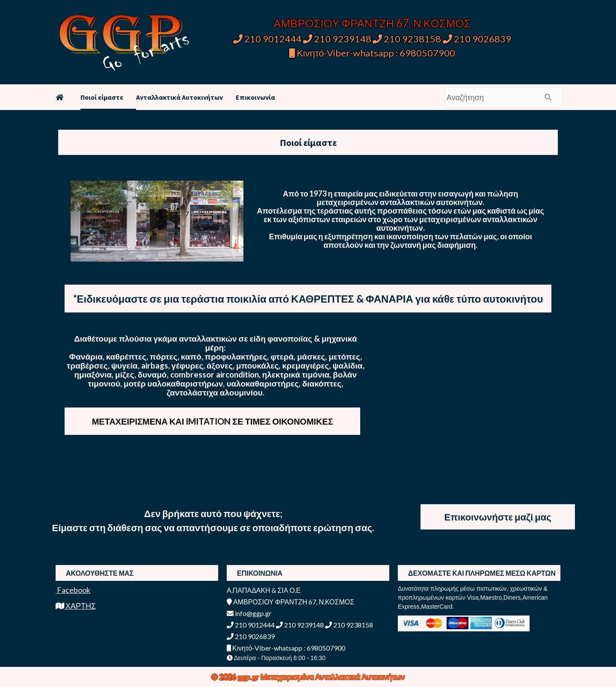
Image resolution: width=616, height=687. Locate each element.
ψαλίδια (347, 365)
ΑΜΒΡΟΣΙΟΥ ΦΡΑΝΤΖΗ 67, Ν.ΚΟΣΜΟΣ (372, 23)
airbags (155, 365)
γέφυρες (187, 365)
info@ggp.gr (249, 613)
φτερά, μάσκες (298, 356)
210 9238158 (408, 39)
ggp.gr (249, 677)
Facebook (73, 590)
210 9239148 (337, 39)
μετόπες (344, 356)
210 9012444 (267, 39)
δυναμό (152, 374)
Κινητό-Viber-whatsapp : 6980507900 (372, 53)
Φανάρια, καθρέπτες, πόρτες (123, 356)
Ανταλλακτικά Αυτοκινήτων (179, 97)
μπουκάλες (257, 365)
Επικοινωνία (255, 97)
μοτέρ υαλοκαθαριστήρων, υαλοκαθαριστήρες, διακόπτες (232, 383)
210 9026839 (477, 39)
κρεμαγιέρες (305, 365)
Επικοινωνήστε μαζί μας (498, 517)
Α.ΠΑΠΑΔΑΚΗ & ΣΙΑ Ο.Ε (264, 590)
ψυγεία (124, 365)
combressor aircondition (215, 374)
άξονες (220, 365)
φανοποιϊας (291, 338)
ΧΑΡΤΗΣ (76, 606)
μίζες (125, 374)
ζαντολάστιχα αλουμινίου (215, 392)
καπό (191, 356)
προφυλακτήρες (236, 356)
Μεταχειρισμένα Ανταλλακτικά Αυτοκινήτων (333, 677)
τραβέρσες (87, 365)
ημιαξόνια (93, 374)
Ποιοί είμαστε (102, 97)
